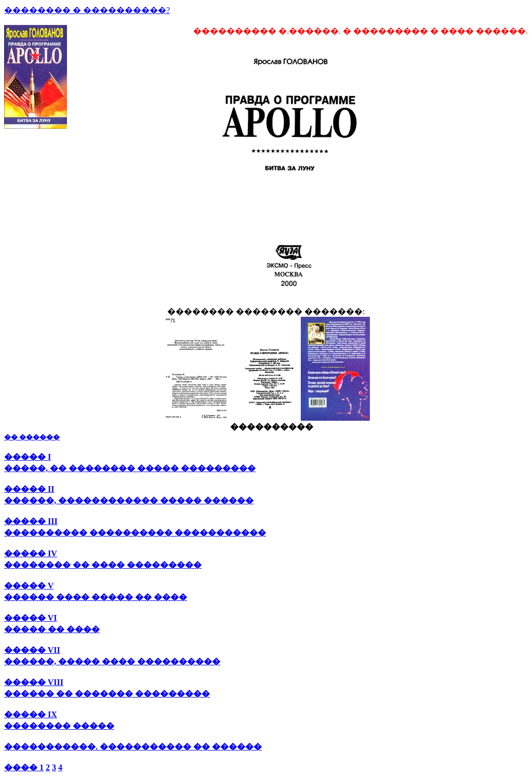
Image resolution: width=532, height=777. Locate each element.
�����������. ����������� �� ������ (133, 747)
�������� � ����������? (87, 10)
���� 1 (24, 767)
